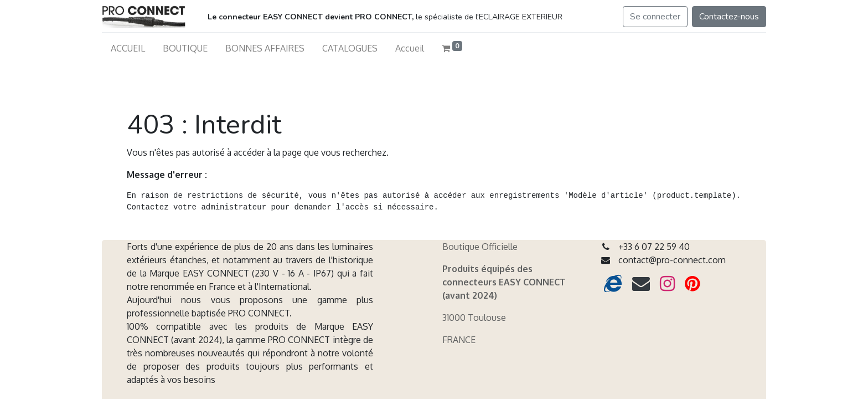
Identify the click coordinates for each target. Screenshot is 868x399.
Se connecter (655, 17)
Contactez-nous (729, 17)
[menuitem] (128, 48)
